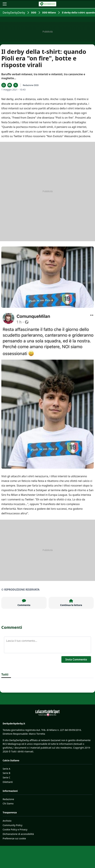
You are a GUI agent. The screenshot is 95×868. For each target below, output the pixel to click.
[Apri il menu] (5, 4)
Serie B (6, 773)
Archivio (7, 821)
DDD (34, 13)
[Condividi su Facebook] (10, 85)
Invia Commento (76, 659)
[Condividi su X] (16, 85)
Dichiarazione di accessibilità (18, 834)
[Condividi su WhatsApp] (4, 85)
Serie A (6, 769)
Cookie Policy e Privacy (15, 829)
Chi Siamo (8, 803)
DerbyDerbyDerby (14, 13)
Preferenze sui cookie (14, 838)
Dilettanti (8, 782)
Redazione (8, 799)
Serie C (6, 777)
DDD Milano (49, 13)
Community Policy (12, 825)
